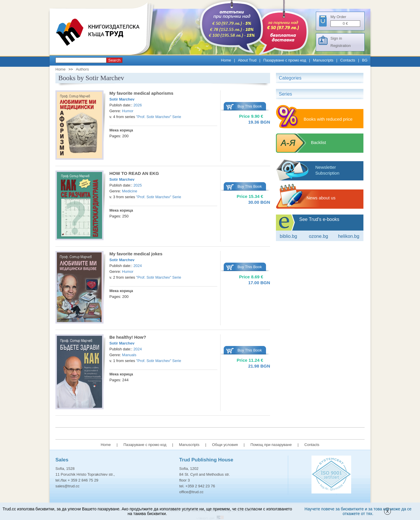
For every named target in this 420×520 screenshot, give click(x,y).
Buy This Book (250, 106)
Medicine (129, 191)
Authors (82, 69)
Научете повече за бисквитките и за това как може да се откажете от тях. (358, 511)
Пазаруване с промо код (285, 60)
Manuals (129, 355)
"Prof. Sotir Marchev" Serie (159, 117)
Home (226, 60)
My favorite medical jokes (136, 254)
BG (365, 60)
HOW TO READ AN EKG (134, 173)
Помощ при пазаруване (271, 445)
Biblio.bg (288, 236)
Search (114, 60)
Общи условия (225, 445)
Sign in (336, 38)
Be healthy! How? (128, 337)
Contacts (348, 60)
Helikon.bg (349, 236)
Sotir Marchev (122, 99)
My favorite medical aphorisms (141, 93)
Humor (128, 111)
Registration (341, 46)
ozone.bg (318, 236)
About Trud (247, 60)
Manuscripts (323, 60)
